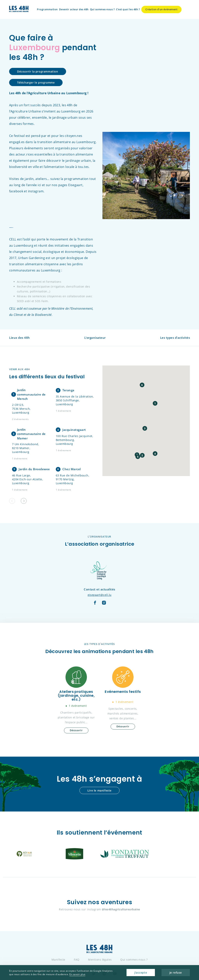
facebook (16, 191)
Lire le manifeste (99, 790)
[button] (24, 501)
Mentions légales (100, 960)
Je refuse (176, 973)
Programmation (47, 9)
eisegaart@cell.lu (100, 595)
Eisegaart (75, 185)
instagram (36, 191)
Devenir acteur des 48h (74, 9)
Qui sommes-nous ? (102, 9)
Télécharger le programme (36, 83)
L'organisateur (95, 338)
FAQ (77, 960)
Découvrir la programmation (38, 71)
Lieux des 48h (20, 338)
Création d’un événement (161, 9)
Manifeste (58, 960)
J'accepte (141, 973)
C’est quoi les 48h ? (128, 9)
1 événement (63, 411)
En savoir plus (77, 974)
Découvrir (76, 730)
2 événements (20, 419)
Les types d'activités (175, 338)
